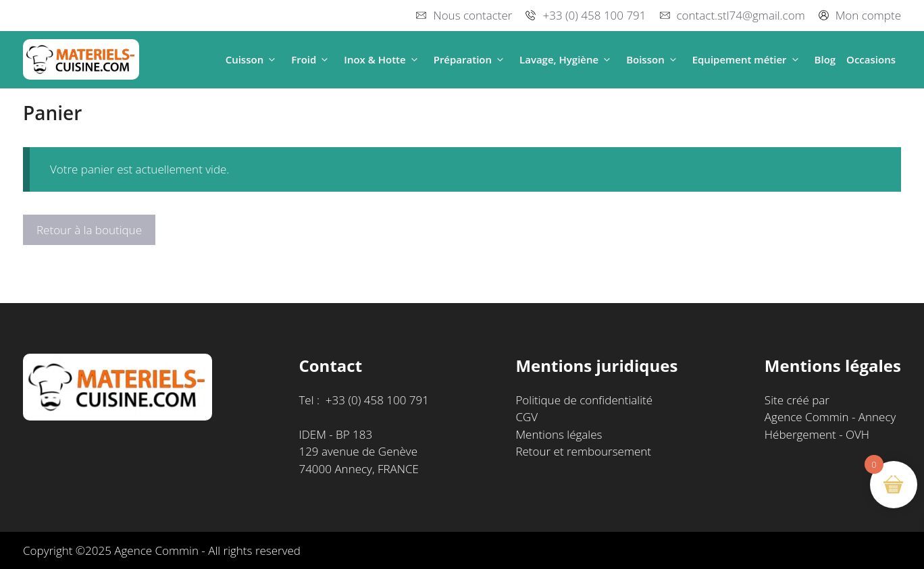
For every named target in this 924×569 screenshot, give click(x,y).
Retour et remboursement (583, 451)
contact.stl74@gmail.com (741, 15)
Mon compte (868, 15)
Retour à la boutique (89, 230)
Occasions (871, 59)
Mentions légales (559, 434)
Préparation (471, 60)
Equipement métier (748, 60)
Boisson (654, 60)
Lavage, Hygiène (567, 60)
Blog (825, 59)
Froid (312, 60)
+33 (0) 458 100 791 (594, 15)
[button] (272, 60)
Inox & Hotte (383, 60)
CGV (527, 417)
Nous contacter (472, 15)
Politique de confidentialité (584, 400)
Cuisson (253, 60)
